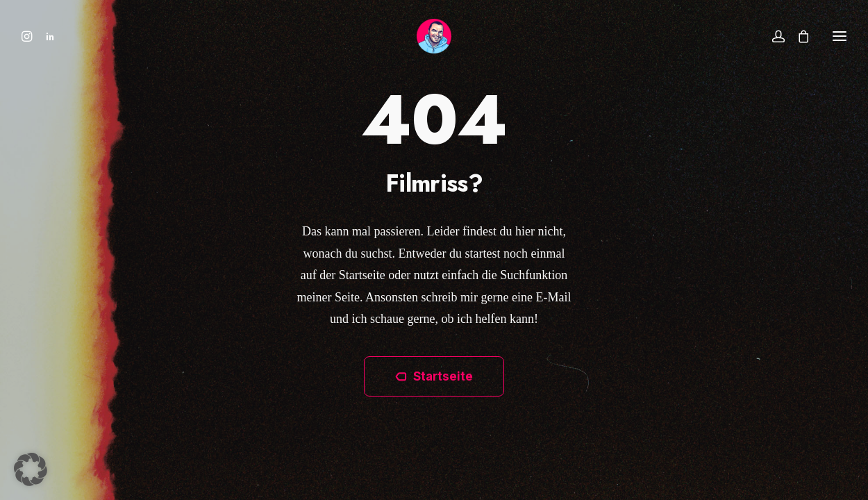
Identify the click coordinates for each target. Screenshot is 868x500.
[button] (30, 36)
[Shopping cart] (797, 36)
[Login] (772, 36)
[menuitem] (30, 36)
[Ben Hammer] (434, 36)
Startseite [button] (434, 376)
